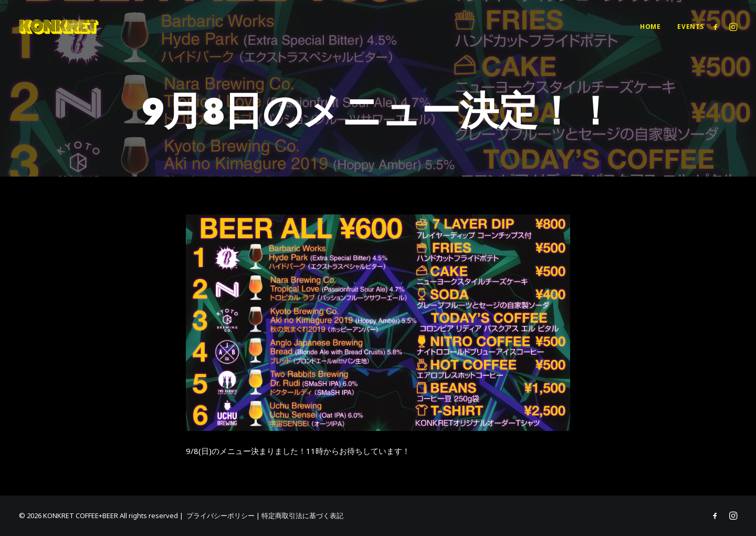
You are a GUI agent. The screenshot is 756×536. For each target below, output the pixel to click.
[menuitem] (650, 27)
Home (650, 27)
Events (691, 27)
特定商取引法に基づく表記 (302, 516)
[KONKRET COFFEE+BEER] (59, 27)
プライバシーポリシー (220, 516)
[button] (717, 27)
